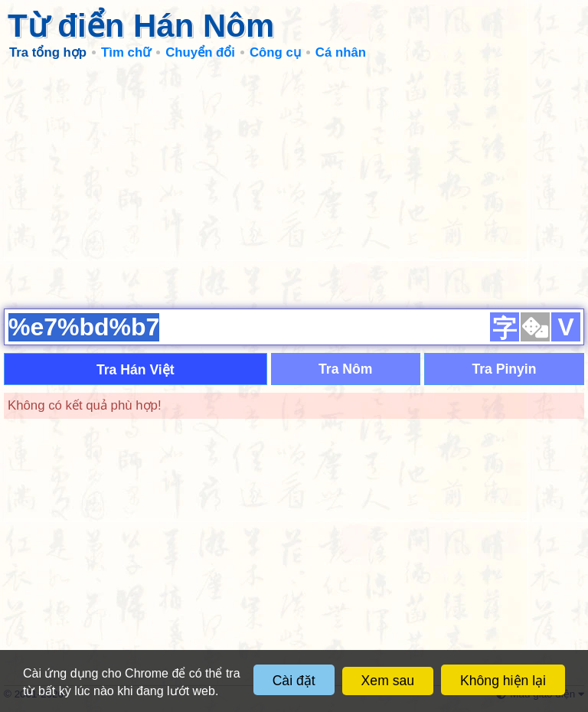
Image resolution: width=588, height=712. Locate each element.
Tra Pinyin (504, 369)
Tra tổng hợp (48, 52)
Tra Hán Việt (136, 370)
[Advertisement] (294, 184)
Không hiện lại (503, 681)
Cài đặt (294, 681)
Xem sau (388, 681)
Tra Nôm (345, 369)
